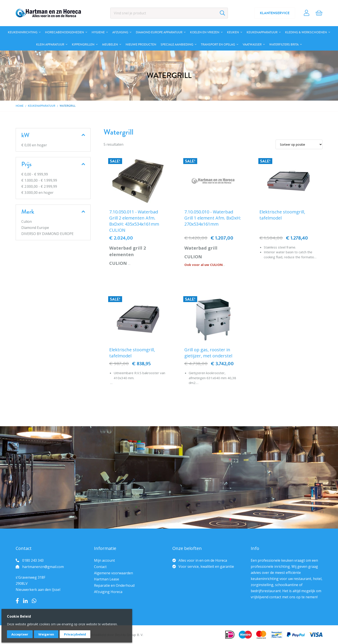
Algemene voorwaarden (114, 573)
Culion (27, 221)
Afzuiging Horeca (108, 592)
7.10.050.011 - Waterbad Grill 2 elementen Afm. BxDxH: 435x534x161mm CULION (134, 221)
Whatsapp (34, 601)
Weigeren (46, 634)
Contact (100, 567)
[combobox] (169, 13)
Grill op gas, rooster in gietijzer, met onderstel (208, 353)
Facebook (17, 601)
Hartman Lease (107, 579)
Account (307, 13)
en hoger (34, 145)
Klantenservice (275, 13)
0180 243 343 (33, 560)
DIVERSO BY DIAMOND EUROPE (47, 234)
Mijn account (104, 560)
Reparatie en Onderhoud (114, 585)
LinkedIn (25, 601)
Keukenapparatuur (42, 106)
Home (20, 106)
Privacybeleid (75, 634)
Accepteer (20, 634)
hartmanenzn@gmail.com (43, 567)
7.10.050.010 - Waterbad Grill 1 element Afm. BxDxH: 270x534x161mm (213, 218)
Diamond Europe (35, 228)
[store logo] (48, 13)
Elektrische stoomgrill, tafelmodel (282, 215)
